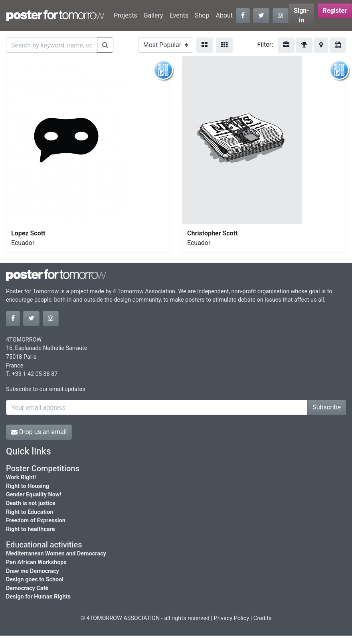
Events (179, 15)
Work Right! (21, 477)
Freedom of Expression (36, 521)
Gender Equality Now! (34, 495)
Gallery (153, 15)
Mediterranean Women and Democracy (56, 554)
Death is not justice (31, 503)
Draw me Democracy (33, 571)
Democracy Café (27, 588)
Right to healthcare (31, 529)
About (224, 15)
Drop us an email (39, 432)
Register (335, 11)
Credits (263, 618)
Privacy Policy (232, 618)
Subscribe (327, 407)
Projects (126, 15)
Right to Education (30, 512)
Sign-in (302, 15)
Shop (202, 15)
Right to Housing (28, 486)
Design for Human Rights (38, 597)
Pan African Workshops (36, 562)
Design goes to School (35, 580)
